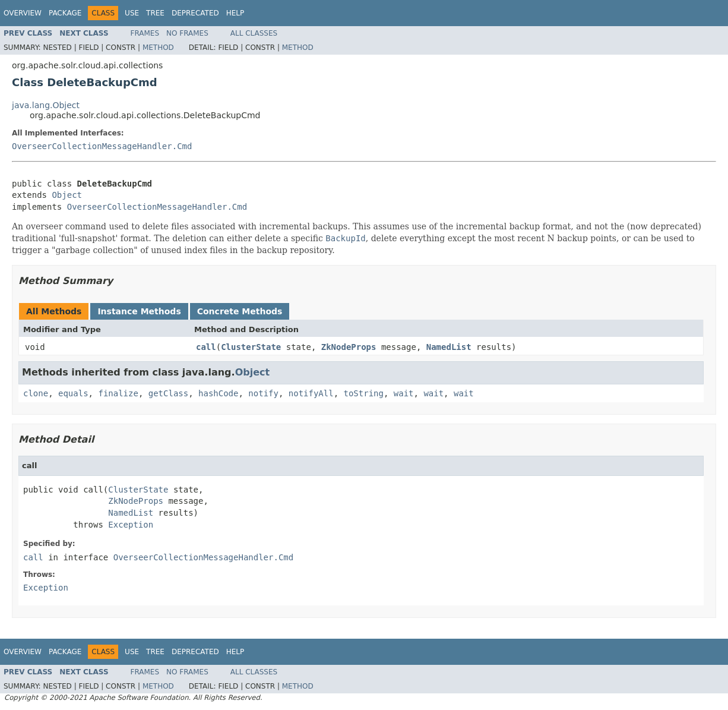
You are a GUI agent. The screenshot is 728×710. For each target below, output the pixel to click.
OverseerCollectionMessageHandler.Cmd (102, 146)
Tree (155, 13)
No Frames (187, 33)
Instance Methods (139, 311)
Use (132, 13)
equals (73, 393)
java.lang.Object (46, 105)
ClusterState (251, 347)
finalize (118, 393)
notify (263, 393)
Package (65, 13)
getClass (168, 393)
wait (404, 393)
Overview (23, 13)
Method (158, 48)
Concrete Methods (240, 311)
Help (235, 13)
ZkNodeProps (349, 347)
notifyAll (311, 393)
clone (36, 393)
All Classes (254, 33)
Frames (145, 33)
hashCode (218, 393)
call (206, 347)
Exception (131, 525)
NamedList (449, 347)
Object (67, 195)
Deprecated (195, 13)
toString (364, 393)
